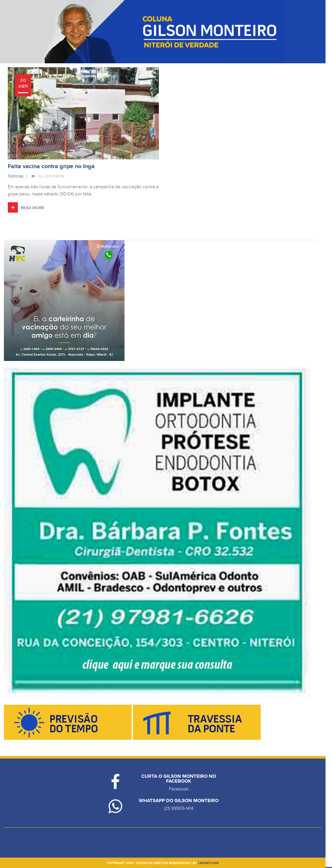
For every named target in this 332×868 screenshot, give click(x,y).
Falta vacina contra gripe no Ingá (51, 167)
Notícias (16, 176)
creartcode (208, 863)
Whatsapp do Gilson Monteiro (179, 801)
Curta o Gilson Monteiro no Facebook (179, 779)
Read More (32, 208)
